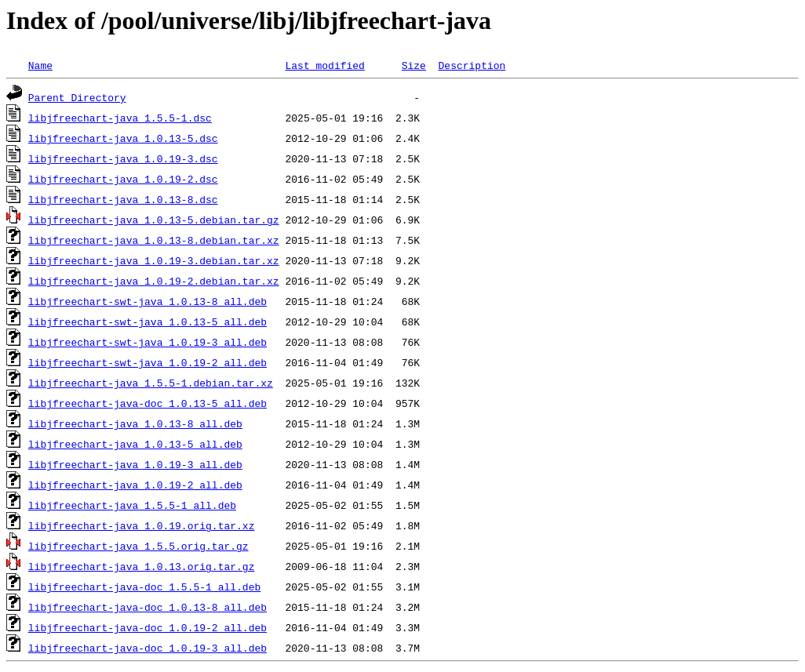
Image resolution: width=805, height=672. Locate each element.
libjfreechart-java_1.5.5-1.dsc (120, 118)
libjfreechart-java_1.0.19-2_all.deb (135, 485)
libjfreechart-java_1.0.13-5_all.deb (135, 444)
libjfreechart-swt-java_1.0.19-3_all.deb (148, 342)
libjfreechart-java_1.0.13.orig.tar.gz (142, 566)
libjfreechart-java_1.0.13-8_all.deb (135, 423)
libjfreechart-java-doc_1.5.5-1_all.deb (144, 587)
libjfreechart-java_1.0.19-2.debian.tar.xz (154, 281)
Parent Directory (77, 97)
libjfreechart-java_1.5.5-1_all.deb (132, 505)
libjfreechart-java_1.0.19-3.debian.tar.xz (154, 260)
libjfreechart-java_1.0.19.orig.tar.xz (142, 525)
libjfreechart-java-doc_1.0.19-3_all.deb (148, 648)
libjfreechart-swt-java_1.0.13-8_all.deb (148, 301)
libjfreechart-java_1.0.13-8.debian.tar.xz (154, 240)
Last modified (324, 65)
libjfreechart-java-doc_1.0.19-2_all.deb (148, 627)
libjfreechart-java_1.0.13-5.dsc (123, 138)
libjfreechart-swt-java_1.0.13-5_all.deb (148, 321)
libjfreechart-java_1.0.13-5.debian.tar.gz (154, 220)
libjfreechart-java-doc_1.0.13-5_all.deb (148, 403)
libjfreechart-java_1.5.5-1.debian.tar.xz (151, 383)
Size (414, 65)
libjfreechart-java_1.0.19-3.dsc (123, 158)
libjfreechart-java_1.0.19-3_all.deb (135, 464)
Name (40, 65)
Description (472, 65)
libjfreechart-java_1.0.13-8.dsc (123, 199)
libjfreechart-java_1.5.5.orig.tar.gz (138, 546)
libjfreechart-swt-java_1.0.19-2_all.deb (148, 362)
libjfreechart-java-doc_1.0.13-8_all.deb (148, 607)
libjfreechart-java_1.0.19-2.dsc (123, 179)
